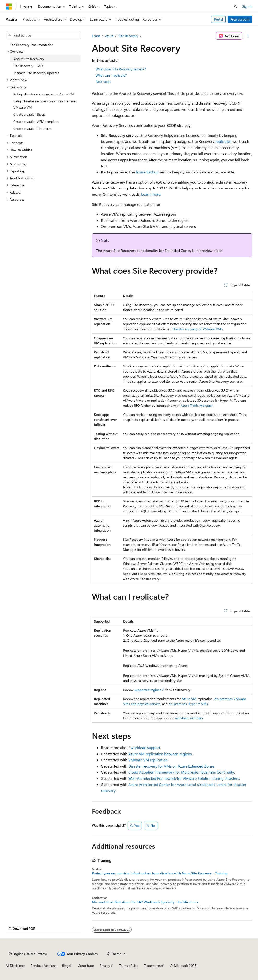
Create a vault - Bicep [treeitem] (29, 114)
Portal (219, 19)
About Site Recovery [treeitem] (29, 59)
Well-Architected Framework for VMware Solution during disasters (184, 778)
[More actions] (248, 36)
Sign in (247, 6)
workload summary (189, 718)
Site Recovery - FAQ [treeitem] (28, 66)
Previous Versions (44, 966)
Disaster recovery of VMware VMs (197, 329)
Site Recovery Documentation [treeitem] (32, 45)
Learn (96, 36)
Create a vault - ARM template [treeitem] (36, 121)
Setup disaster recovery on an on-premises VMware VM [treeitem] (45, 104)
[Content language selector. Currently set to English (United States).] (28, 954)
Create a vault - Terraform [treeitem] (32, 129)
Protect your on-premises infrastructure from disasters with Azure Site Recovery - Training (160, 873)
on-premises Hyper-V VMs (188, 704)
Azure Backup (147, 172)
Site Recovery (128, 36)
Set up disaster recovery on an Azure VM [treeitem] (44, 94)
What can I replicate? (111, 75)
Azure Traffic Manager (197, 405)
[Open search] (235, 6)
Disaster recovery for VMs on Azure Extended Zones (171, 766)
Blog (65, 966)
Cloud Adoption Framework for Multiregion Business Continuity (181, 772)
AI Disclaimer (15, 966)
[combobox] (43, 35)
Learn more (151, 194)
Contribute (86, 966)
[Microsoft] (9, 6)
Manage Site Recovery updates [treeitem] (36, 73)
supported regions (148, 690)
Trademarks (152, 966)
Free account (240, 19)
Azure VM (189, 699)
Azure (109, 36)
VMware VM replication (148, 760)
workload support (145, 748)
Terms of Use (129, 966)
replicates (223, 141)
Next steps (103, 81)
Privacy (105, 966)
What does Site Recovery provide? (121, 69)
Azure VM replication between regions (160, 754)
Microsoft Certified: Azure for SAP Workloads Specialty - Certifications (145, 902)
